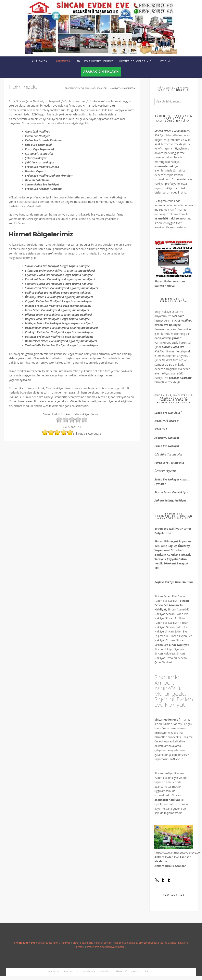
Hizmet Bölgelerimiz (135, 61)
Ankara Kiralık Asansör (170, 866)
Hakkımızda (62, 61)
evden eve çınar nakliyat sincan (105, 947)
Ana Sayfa (40, 61)
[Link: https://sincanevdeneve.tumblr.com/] (157, 882)
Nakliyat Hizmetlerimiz (95, 61)
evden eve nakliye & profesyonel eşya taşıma (141, 943)
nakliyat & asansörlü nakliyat (42, 943)
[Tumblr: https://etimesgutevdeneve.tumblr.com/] (169, 882)
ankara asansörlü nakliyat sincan (92, 943)
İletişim (164, 61)
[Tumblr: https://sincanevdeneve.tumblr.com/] (163, 882)
